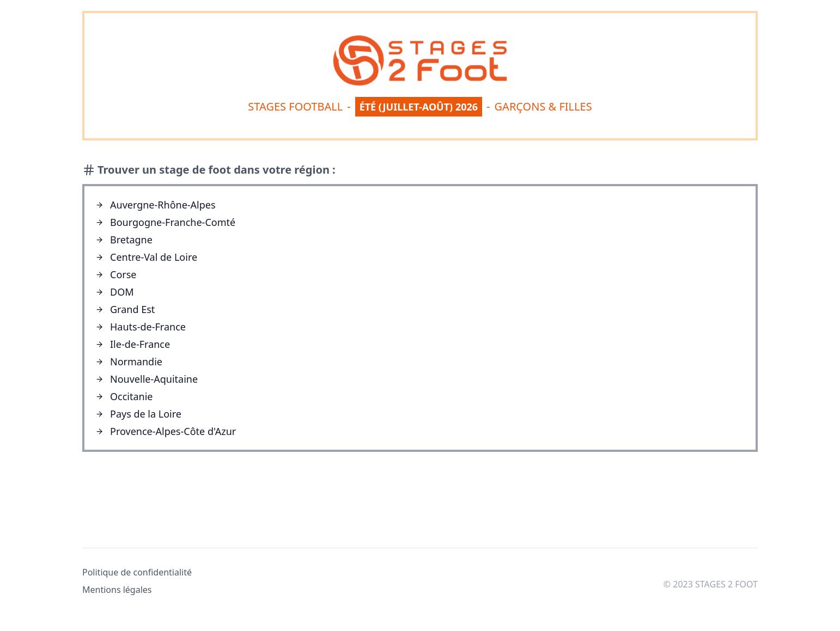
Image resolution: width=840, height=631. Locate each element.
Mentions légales (117, 590)
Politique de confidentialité (137, 572)
